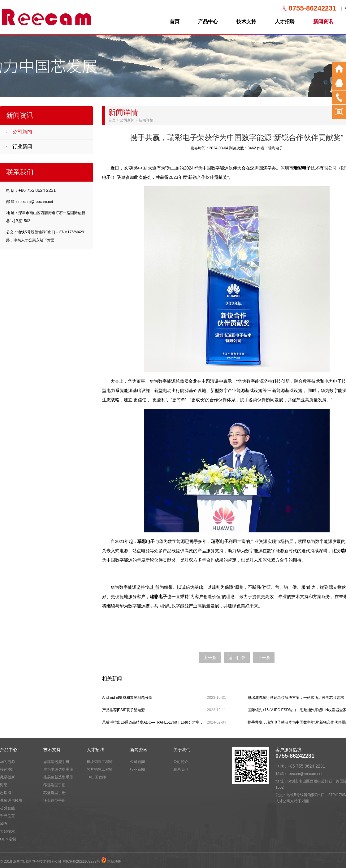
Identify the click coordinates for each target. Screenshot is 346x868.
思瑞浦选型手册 (56, 762)
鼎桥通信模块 (11, 800)
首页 (175, 22)
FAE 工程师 (96, 777)
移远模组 (7, 769)
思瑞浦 (6, 793)
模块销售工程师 (100, 762)
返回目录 (237, 658)
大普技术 (7, 831)
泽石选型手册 (54, 800)
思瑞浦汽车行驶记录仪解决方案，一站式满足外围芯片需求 (296, 698)
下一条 (264, 658)
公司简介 (181, 762)
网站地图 (114, 861)
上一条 (210, 658)
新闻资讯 (323, 22)
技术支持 (246, 22)
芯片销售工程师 (100, 769)
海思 (4, 785)
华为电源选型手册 (58, 769)
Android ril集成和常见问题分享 (127, 698)
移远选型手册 (54, 785)
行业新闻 (22, 146)
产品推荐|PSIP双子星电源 (123, 710)
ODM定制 (8, 839)
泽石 (4, 824)
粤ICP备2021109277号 (82, 861)
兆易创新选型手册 (58, 777)
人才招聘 (285, 22)
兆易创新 (7, 777)
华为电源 (7, 762)
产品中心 (208, 22)
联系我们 (181, 769)
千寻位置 (7, 816)
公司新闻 (22, 132)
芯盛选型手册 (54, 793)
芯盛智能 (7, 808)
